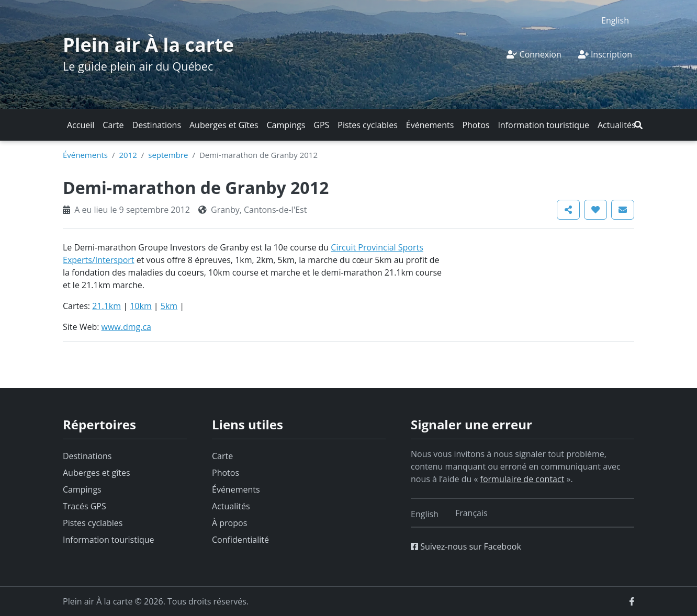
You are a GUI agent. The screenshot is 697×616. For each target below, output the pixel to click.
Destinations (157, 125)
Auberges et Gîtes (224, 125)
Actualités (617, 125)
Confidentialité (240, 540)
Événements (430, 125)
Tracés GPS (85, 506)
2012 (128, 155)
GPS (321, 125)
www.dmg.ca (126, 327)
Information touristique (543, 125)
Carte (113, 125)
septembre (168, 155)
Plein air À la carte (148, 45)
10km (141, 306)
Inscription (605, 54)
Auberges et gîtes (97, 473)
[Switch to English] (615, 20)
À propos (229, 523)
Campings (286, 125)
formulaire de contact (522, 479)
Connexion (534, 54)
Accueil (81, 125)
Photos (476, 125)
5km (169, 306)
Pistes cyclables (367, 125)
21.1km (106, 306)
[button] (638, 125)
